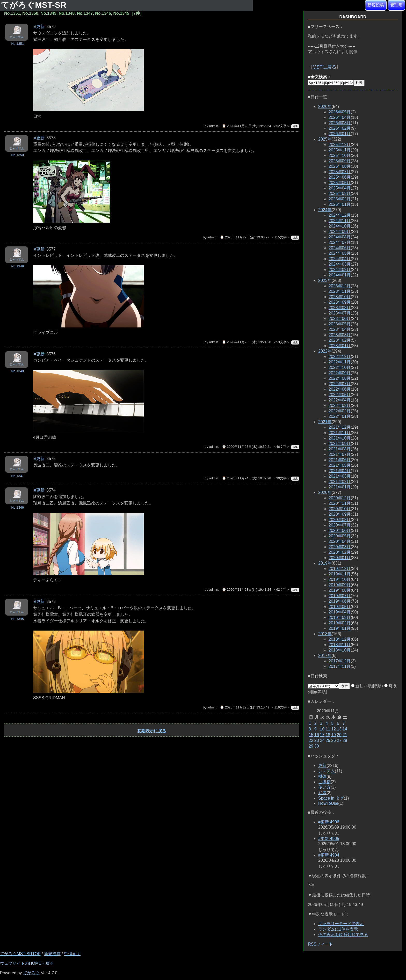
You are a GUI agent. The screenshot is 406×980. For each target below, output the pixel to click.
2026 (325, 107)
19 (334, 735)
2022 (325, 351)
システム (327, 771)
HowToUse (328, 803)
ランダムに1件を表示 (338, 929)
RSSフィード (320, 944)
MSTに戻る (324, 67)
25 (328, 740)
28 (345, 740)
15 (311, 735)
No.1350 (17, 155)
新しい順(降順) (367, 686)
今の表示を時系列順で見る (343, 935)
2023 (325, 280)
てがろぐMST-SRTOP (20, 954)
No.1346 (17, 507)
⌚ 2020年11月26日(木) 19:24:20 (247, 342)
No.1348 (17, 371)
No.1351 (17, 44)
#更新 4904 (329, 855)
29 (311, 746)
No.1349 (17, 266)
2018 (325, 634)
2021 (325, 422)
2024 (325, 210)
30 (317, 746)
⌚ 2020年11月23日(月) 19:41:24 (247, 590)
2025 (325, 139)
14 (345, 729)
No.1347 (17, 476)
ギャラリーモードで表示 (341, 924)
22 (311, 740)
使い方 (324, 787)
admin (214, 126)
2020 (325, 492)
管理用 (396, 5)
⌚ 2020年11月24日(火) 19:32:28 (247, 478)
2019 (325, 563)
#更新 (39, 27)
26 (334, 740)
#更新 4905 (329, 839)
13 (339, 729)
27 (339, 740)
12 (334, 729)
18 (328, 735)
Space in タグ (331, 798)
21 (345, 735)
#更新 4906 (329, 822)
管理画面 (72, 954)
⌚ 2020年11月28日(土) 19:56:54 (247, 126)
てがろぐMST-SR (35, 5)
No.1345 (17, 619)
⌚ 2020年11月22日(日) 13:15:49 (244, 707)
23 (317, 740)
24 (322, 740)
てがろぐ (31, 973)
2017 (325, 656)
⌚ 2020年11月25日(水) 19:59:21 (247, 447)
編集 (295, 126)
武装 (322, 793)
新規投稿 (376, 5)
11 (328, 729)
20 (339, 735)
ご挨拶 (324, 782)
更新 (322, 766)
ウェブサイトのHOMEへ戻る (27, 963)
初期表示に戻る (152, 731)
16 (317, 735)
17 (322, 735)
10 (322, 729)
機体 (322, 776)
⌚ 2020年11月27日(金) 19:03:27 (244, 237)
